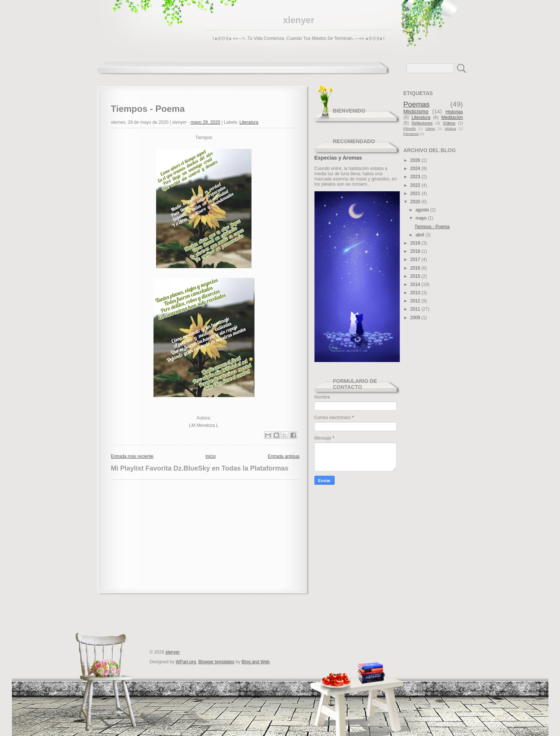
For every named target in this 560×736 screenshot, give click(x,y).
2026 (416, 160)
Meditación (452, 117)
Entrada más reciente (132, 456)
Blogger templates (216, 662)
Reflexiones (422, 123)
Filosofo (410, 128)
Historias (454, 112)
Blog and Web (255, 662)
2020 (416, 202)
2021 (416, 194)
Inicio (211, 456)
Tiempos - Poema (432, 227)
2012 (416, 301)
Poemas (417, 104)
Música (450, 128)
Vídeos (449, 123)
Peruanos (411, 134)
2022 (416, 185)
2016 (416, 268)
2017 (416, 260)
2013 (416, 293)
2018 (416, 251)
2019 (416, 243)
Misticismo (416, 111)
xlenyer (298, 20)
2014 (416, 284)
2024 (416, 169)
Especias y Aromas (338, 158)
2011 (416, 309)
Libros (430, 128)
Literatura (249, 122)
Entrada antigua (284, 456)
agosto (423, 210)
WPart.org (186, 662)
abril (420, 235)
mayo (422, 218)
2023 (416, 177)
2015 (416, 276)
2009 (416, 318)
